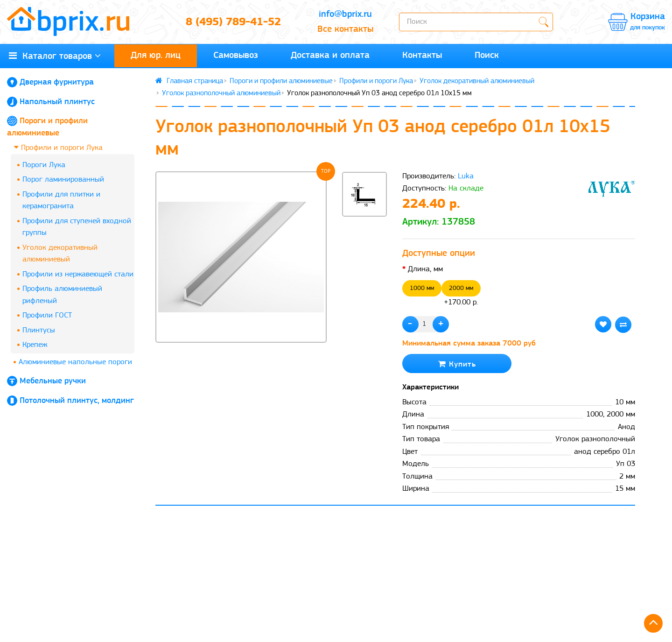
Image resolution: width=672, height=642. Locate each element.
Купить (457, 364)
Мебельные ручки (53, 381)
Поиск (487, 56)
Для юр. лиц (156, 56)
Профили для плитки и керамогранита (61, 201)
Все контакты (345, 29)
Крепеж (35, 345)
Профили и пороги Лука (58, 147)
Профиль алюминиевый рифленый (62, 295)
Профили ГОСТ (47, 315)
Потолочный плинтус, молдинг (77, 401)
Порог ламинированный (63, 180)
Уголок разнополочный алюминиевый (221, 93)
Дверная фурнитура (57, 82)
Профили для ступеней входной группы (77, 227)
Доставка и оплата (330, 56)
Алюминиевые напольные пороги (75, 362)
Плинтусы (39, 330)
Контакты (422, 56)
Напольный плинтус (57, 102)
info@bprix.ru (345, 14)
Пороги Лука (44, 165)
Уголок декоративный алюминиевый (60, 254)
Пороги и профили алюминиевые (281, 81)
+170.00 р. (461, 293)
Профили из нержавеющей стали (78, 274)
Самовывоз (236, 56)
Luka (466, 176)
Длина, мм (425, 269)
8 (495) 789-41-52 (233, 22)
